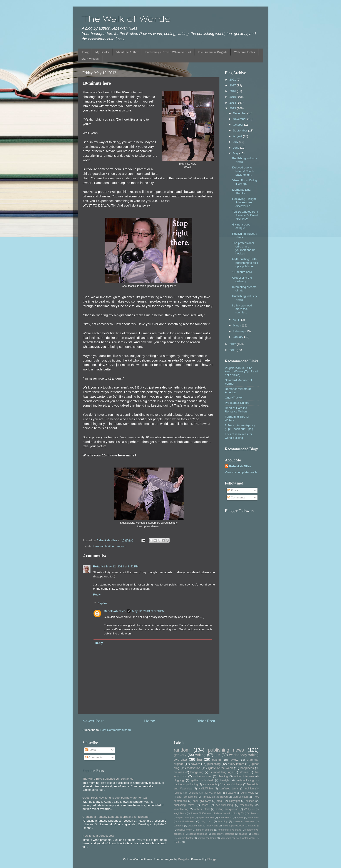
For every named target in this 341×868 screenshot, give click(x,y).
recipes (178, 793)
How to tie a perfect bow (98, 836)
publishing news (226, 750)
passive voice (185, 830)
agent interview (206, 818)
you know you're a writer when (238, 838)
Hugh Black (180, 813)
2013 (233, 108)
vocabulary (247, 805)
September (241, 130)
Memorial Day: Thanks (242, 191)
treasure (231, 793)
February (239, 331)
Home (150, 721)
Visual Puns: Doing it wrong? (245, 182)
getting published (202, 780)
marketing (253, 826)
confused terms (229, 789)
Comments (236, 497)
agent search (225, 818)
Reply (97, 595)
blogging (179, 780)
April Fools (248, 793)
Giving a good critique (241, 226)
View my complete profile (241, 472)
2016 (233, 91)
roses (205, 805)
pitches (250, 801)
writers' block (202, 809)
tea (200, 759)
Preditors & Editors (237, 403)
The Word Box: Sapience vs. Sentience (108, 779)
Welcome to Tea (245, 52)
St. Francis (253, 813)
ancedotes (253, 818)
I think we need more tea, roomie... (242, 309)
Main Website (90, 59)
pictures (179, 772)
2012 (233, 344)
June (237, 148)
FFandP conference (185, 797)
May (236, 153)
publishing (214, 764)
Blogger (212, 859)
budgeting (197, 772)
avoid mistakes (186, 821)
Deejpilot (184, 859)
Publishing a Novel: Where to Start (168, 52)
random (120, 546)
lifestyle (225, 780)
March (237, 325)
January (239, 337)
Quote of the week (220, 768)
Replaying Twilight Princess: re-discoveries (244, 202)
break (220, 801)
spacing (243, 834)
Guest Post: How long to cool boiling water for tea (115, 798)
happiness (247, 768)
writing (200, 755)
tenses (255, 834)
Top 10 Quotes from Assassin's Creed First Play (245, 215)
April (236, 320)
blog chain (206, 821)
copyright (234, 801)
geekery (180, 755)
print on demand (205, 830)
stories (244, 772)
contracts (179, 826)
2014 (233, 103)
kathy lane (212, 826)
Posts (233, 490)
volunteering (181, 809)
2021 (233, 80)
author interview (244, 776)
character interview (244, 821)
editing (216, 760)
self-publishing (224, 805)
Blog (85, 52)
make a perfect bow (233, 826)
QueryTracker (234, 398)
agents (240, 818)
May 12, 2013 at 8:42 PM (122, 566)
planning (223, 776)
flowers (195, 764)
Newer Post (93, 721)
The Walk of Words (126, 19)
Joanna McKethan (200, 813)
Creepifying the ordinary (242, 279)
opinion (249, 789)
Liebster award (222, 813)
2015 (233, 97)
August (238, 136)
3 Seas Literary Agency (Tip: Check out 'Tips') (240, 427)
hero (96, 546)
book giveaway (202, 801)
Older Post (205, 721)
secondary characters (223, 834)
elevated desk (195, 826)
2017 (233, 85)
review (234, 760)
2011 (233, 350)
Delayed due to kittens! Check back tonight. (243, 171)
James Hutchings (232, 784)
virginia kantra (185, 838)
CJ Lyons (249, 809)
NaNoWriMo (206, 789)
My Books (102, 52)
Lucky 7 (239, 813)
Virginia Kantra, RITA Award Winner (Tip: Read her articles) (241, 371)
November (240, 119)
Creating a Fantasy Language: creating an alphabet (116, 817)
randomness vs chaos (229, 830)
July (236, 142)
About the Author (127, 52)
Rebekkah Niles (115, 611)
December (240, 113)
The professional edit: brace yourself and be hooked (244, 248)
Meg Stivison (240, 797)
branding (223, 821)
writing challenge (207, 838)
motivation (107, 546)
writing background (227, 809)
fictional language (221, 772)
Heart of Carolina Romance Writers (236, 410)
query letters (236, 764)
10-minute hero (242, 272)
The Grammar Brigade (212, 52)
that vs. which (212, 793)
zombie (178, 842)
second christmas (198, 834)
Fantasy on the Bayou (215, 797)
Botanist (99, 566)
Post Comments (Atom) (116, 730)
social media (210, 784)
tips (217, 755)
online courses (202, 776)
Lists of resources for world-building (238, 436)
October (239, 125)
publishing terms (184, 805)
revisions (193, 793)
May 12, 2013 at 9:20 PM (148, 611)
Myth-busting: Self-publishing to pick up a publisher (245, 263)
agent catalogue (186, 818)
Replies (103, 603)
